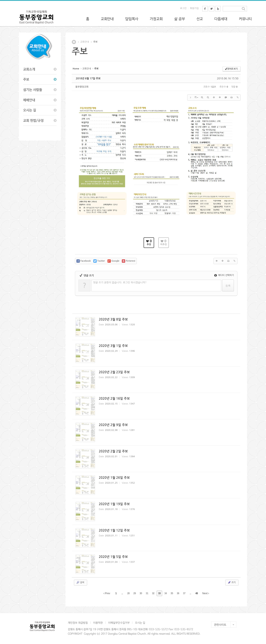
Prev (107, 593)
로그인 (183, 8)
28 (128, 593)
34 (165, 593)
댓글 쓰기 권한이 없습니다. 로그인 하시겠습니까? (120, 283)
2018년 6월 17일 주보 (88, 78)
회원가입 (194, 8)
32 (153, 593)
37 (184, 593)
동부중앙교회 (82, 87)
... (122, 593)
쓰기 (231, 582)
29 (135, 593)
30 (141, 593)
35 (172, 593)
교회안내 (85, 42)
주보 (95, 42)
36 (178, 593)
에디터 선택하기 (224, 275)
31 (147, 593)
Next (206, 593)
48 (196, 593)
